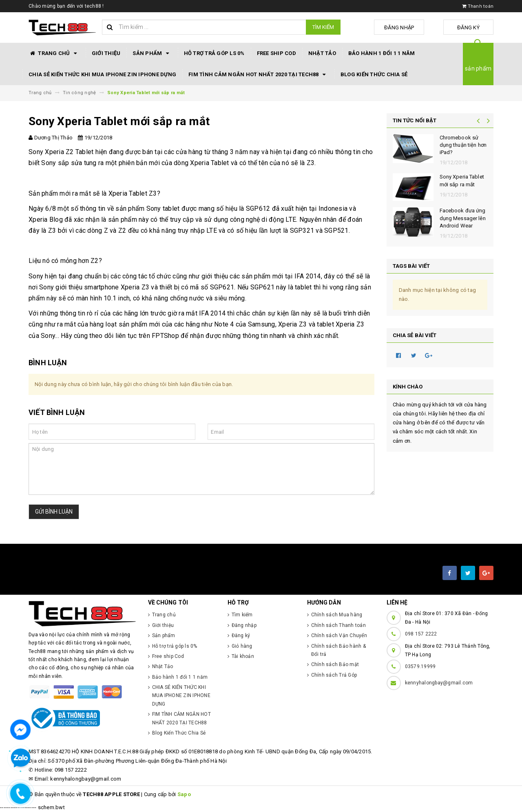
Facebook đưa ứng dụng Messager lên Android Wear (463, 218)
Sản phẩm (152, 53)
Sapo (184, 794)
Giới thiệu (106, 53)
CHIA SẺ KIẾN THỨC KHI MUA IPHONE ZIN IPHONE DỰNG (102, 74)
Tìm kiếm (323, 27)
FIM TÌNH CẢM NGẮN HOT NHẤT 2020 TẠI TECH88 (258, 75)
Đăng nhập (413, 28)
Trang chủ (54, 53)
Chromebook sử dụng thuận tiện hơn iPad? (463, 145)
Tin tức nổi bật (415, 120)
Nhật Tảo (322, 53)
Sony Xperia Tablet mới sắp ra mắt (462, 180)
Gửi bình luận (54, 512)
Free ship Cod (276, 53)
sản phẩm (478, 68)
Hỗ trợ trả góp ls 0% (214, 53)
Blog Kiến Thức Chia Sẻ (374, 74)
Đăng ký (473, 28)
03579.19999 (420, 666)
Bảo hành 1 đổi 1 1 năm (382, 53)
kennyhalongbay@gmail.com (439, 683)
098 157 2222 (421, 634)
